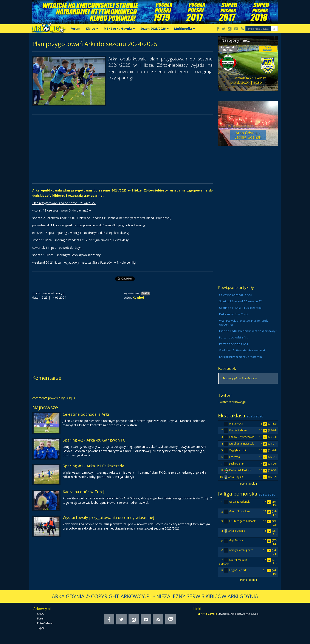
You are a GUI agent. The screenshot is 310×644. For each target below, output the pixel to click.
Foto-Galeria (45, 623)
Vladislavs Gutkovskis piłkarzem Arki (242, 350)
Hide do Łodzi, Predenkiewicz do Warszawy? (248, 331)
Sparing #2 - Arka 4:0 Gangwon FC (94, 440)
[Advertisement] (122, 149)
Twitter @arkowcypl (232, 402)
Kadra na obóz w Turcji (84, 492)
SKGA (40, 614)
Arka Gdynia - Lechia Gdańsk (248, 135)
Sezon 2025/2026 (154, 29)
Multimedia (184, 29)
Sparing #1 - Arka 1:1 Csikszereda (93, 466)
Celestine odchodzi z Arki (86, 414)
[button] (274, 29)
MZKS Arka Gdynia (119, 29)
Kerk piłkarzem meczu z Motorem (240, 357)
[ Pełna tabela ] (248, 483)
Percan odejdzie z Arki (233, 344)
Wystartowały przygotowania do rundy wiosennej (108, 517)
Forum (75, 29)
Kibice (92, 29)
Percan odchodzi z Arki (234, 337)
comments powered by (54, 398)
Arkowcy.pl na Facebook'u (240, 378)
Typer (41, 628)
